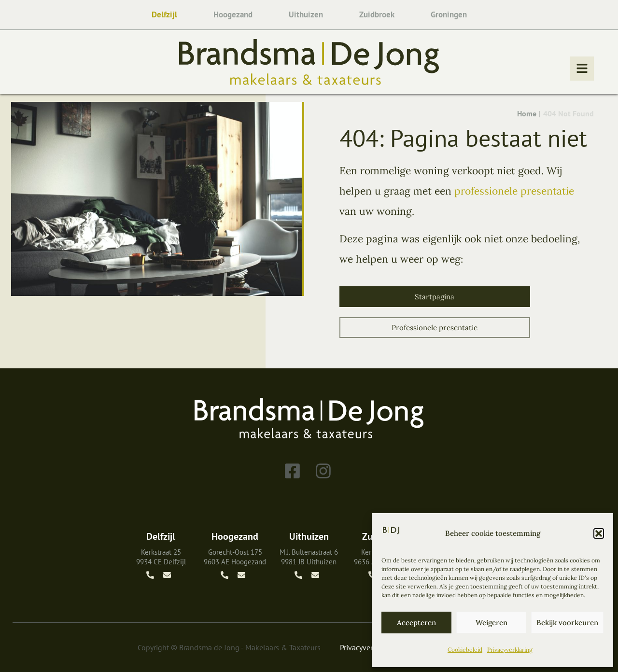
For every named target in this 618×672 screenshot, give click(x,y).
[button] (599, 533)
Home (527, 114)
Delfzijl (164, 14)
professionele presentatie (514, 191)
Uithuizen (306, 14)
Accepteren (416, 623)
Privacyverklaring (510, 650)
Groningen (449, 14)
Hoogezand (233, 14)
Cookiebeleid (465, 650)
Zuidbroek (377, 14)
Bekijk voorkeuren (567, 623)
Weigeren (492, 623)
